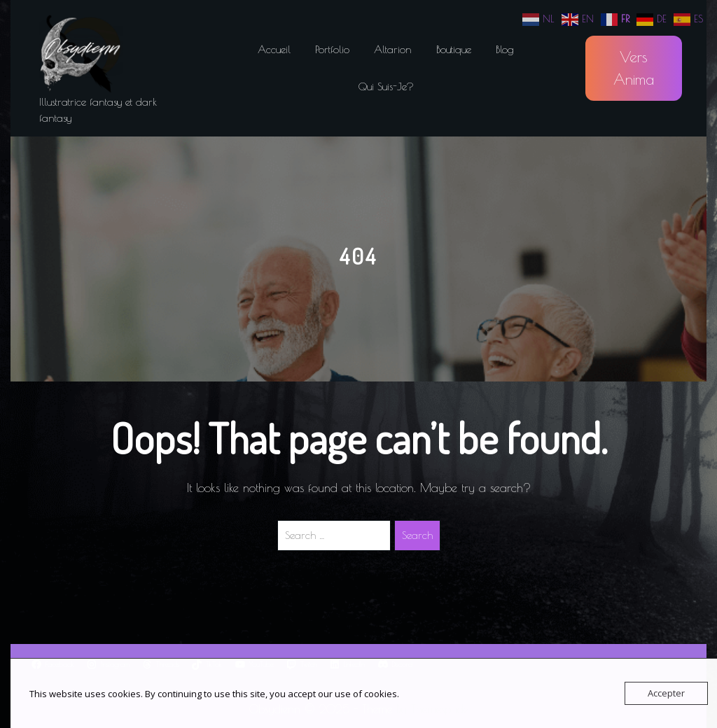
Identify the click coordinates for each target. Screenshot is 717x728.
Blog (505, 49)
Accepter (666, 693)
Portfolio (332, 49)
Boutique (454, 49)
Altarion (393, 49)
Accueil (274, 49)
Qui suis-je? (386, 86)
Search (417, 535)
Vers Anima (634, 68)
